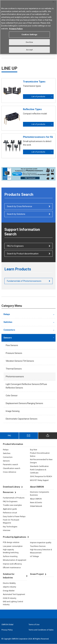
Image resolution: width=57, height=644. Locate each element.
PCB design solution (11, 542)
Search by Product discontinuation (23, 254)
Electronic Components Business (40, 494)
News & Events (36, 503)
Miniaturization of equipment (15, 560)
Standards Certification (39, 466)
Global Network (36, 506)
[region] (28, 27)
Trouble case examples (12, 505)
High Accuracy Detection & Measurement (41, 551)
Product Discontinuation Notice (40, 455)
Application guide (10, 509)
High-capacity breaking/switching (11, 551)
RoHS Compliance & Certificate (38, 471)
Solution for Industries (9, 576)
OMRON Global (7, 625)
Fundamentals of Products (14, 498)
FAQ (9, 436)
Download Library (12, 487)
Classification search (12, 468)
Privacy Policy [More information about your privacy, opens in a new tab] (16, 29)
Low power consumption (13, 546)
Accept (29, 50)
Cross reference (10, 472)
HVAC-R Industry (10, 598)
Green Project (37, 574)
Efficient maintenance (12, 568)
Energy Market (9, 591)
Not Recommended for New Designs (41, 461)
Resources (8, 492)
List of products (38, 96)
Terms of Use (34, 625)
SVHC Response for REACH (41, 476)
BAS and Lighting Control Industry (13, 603)
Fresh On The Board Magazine (11, 521)
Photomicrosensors (15, 377)
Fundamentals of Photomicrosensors (24, 281)
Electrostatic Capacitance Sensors (22, 419)
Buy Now (34, 450)
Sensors (8, 338)
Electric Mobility (9, 583)
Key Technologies (10, 527)
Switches (8, 322)
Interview (7, 530)
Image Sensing (13, 411)
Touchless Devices (38, 546)
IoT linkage (34, 556)
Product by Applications (15, 537)
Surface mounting (10, 556)
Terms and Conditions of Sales (41, 630)
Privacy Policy (7, 630)
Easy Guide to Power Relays (14, 517)
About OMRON (36, 499)
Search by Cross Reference (19, 206)
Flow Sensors (12, 345)
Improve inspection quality (41, 543)
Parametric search (10, 465)
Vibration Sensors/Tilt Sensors (20, 361)
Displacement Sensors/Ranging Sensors (24, 403)
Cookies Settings (29, 35)
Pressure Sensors (14, 353)
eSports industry (10, 587)
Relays (7, 314)
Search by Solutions (16, 214)
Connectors (9, 330)
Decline (29, 42)
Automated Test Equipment (14, 594)
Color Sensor (12, 396)
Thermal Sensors (14, 369)
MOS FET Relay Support (39, 480)
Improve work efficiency (12, 564)
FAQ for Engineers (15, 246)
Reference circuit (10, 513)
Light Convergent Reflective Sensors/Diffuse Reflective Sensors (26, 386)
